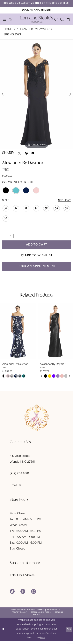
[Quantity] (8, 239)
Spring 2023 (12, 37)
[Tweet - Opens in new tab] (19, 156)
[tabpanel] (36, 97)
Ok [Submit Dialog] (69, 632)
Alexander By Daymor (33, 32)
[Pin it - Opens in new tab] (26, 156)
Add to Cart (37, 248)
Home (8, 32)
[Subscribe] (56, 578)
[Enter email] (34, 578)
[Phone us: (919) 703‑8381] (11, 22)
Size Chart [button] (64, 203)
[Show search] (62, 22)
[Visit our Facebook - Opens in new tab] (23, 594)
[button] (5, 22)
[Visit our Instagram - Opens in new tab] (34, 594)
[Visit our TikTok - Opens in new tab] (12, 594)
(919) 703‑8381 (19, 477)
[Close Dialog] (3, 632)
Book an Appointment (37, 269)
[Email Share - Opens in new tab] (33, 156)
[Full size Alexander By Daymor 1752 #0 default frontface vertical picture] (36, 97)
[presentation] (18, 334)
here (43, 641)
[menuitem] (5, 22)
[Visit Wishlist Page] (56, 22)
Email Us (15, 488)
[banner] (37, 22)
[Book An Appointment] (36, 13)
